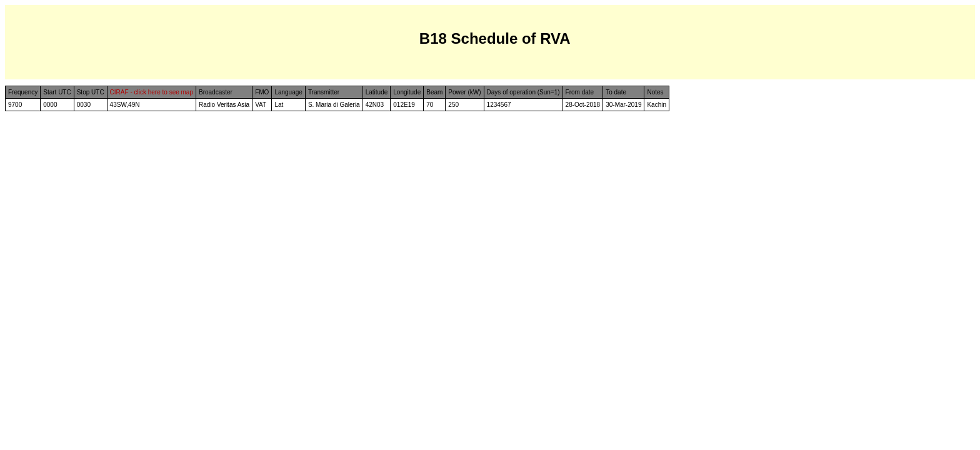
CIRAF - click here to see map (152, 92)
